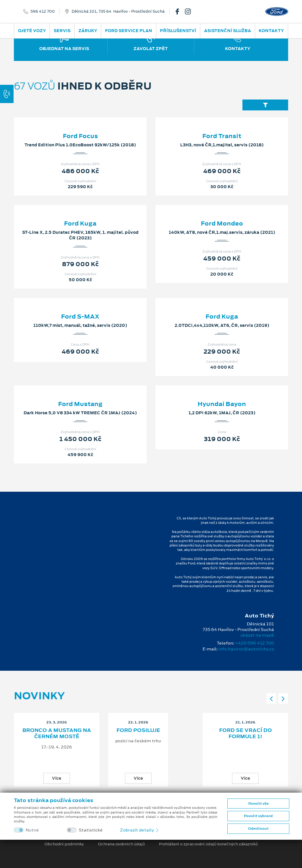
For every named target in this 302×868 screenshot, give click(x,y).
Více (57, 778)
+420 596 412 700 (255, 643)
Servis (62, 31)
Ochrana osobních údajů (121, 844)
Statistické (91, 830)
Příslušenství (178, 31)
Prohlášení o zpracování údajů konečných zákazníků (208, 844)
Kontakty (271, 31)
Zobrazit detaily (140, 830)
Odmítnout (258, 829)
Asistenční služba (228, 31)
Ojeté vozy (32, 31)
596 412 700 (43, 11)
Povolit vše (258, 804)
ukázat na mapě (257, 635)
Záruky (88, 31)
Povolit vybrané (258, 816)
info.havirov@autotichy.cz (246, 649)
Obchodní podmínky (64, 844)
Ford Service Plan (129, 31)
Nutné (32, 830)
